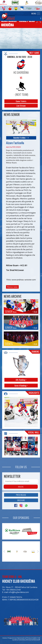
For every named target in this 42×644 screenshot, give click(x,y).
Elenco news (12, 287)
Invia (21, 487)
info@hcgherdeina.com (19, 592)
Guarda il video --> (21, 138)
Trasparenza (12, 638)
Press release (21, 495)
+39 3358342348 (13, 590)
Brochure (21, 500)
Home (4, 638)
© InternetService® (33, 640)
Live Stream (21, 106)
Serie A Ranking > (21, 386)
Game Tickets (21, 101)
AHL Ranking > (21, 380)
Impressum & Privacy (24, 638)
